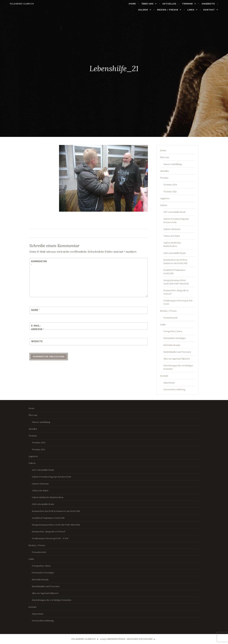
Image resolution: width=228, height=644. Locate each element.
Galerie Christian (172, 229)
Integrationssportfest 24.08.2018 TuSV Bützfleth (56, 525)
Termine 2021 (170, 192)
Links (197, 10)
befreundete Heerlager (175, 338)
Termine (193, 4)
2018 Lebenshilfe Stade (175, 253)
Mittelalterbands (172, 345)
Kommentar (39, 263)
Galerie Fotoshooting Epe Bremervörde (51, 477)
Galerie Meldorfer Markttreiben (48, 497)
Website (37, 341)
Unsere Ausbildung (173, 164)
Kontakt (215, 10)
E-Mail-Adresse (38, 327)
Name (36, 310)
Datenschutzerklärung (174, 389)
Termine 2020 (170, 185)
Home (138, 4)
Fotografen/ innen (173, 331)
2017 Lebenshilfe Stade (175, 212)
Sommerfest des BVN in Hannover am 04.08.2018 (56, 511)
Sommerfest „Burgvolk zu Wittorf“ (49, 532)
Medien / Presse (173, 10)
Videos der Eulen (172, 236)
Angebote (214, 4)
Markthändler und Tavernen (177, 352)
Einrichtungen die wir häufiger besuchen (52, 600)
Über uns (153, 4)
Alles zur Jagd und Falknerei (177, 359)
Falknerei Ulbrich (16, 4)
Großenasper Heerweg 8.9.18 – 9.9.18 (50, 538)
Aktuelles (175, 4)
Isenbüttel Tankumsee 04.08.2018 (48, 518)
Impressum (169, 383)
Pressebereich (170, 318)
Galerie (149, 10)
